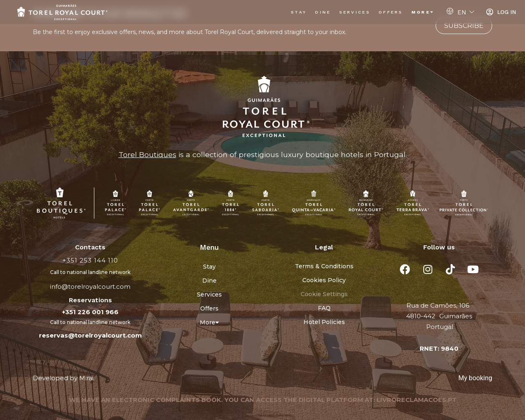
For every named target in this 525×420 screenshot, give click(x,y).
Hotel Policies (324, 322)
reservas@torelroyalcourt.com (90, 335)
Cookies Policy (324, 280)
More (423, 12)
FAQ (324, 308)
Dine (323, 12)
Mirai (86, 378)
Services (355, 12)
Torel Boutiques (147, 154)
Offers (391, 12)
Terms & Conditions (324, 266)
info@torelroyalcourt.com (90, 286)
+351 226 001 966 (90, 312)
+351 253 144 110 (90, 260)
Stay (299, 12)
